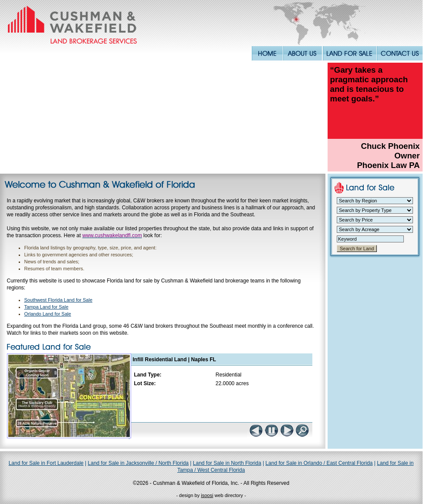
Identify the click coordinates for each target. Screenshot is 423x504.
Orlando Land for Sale (48, 314)
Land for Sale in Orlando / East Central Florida (319, 463)
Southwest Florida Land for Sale (59, 300)
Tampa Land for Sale (47, 307)
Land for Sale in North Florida (227, 463)
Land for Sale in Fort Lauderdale (46, 463)
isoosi (207, 495)
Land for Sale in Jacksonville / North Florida (138, 463)
